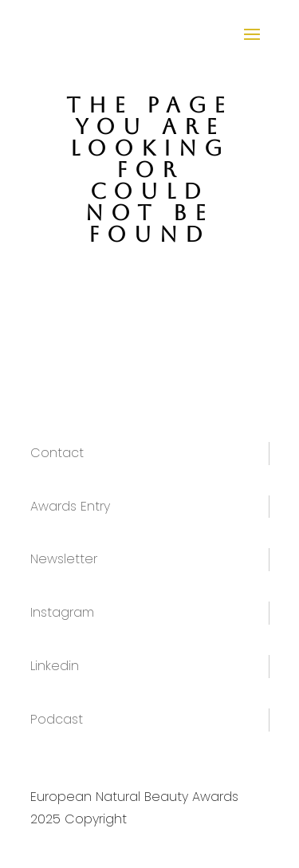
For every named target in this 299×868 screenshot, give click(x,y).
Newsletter (64, 559)
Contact (57, 453)
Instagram (62, 612)
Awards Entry (70, 506)
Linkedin (55, 666)
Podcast (57, 719)
